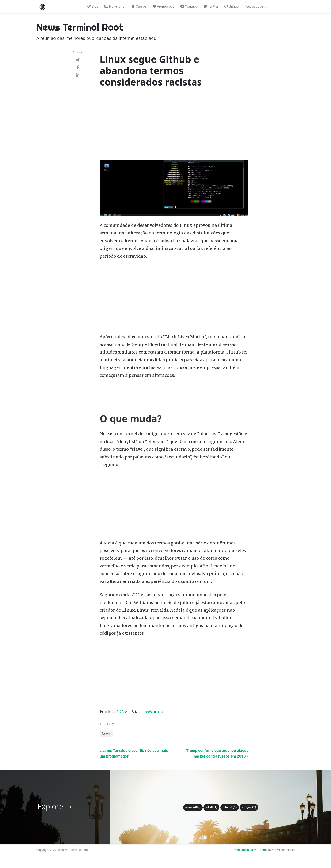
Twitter (211, 6)
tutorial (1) (230, 807)
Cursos (139, 6)
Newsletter (115, 6)
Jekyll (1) (211, 807)
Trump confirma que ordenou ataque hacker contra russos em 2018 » (217, 753)
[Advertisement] (174, 125)
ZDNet (122, 712)
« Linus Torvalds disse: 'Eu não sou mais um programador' (134, 753)
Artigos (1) (249, 807)
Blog (93, 6)
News (106, 734)
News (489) (193, 807)
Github (231, 6)
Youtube (189, 6)
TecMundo (152, 712)
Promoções (163, 6)
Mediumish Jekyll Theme (251, 850)
